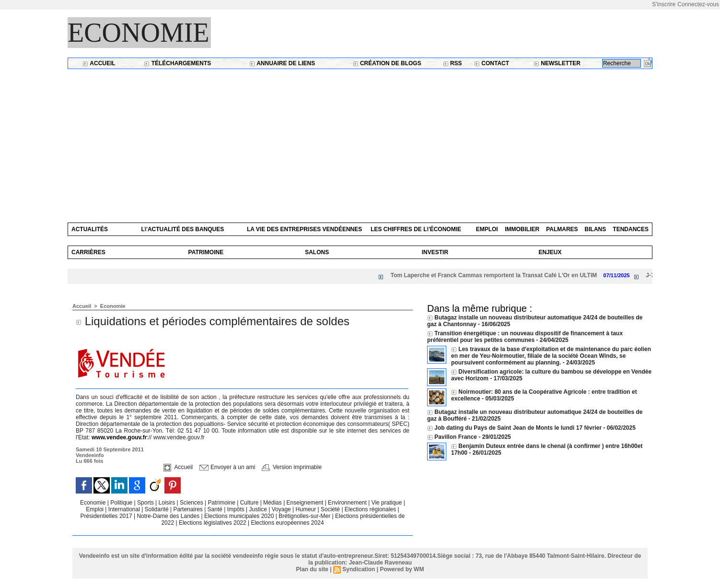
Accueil (99, 63)
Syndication (359, 569)
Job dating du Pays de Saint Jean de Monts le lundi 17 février (519, 428)
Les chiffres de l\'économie (416, 229)
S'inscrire (664, 4)
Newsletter (557, 63)
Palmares (562, 229)
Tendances (631, 229)
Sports (146, 503)
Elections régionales (371, 509)
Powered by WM (402, 569)
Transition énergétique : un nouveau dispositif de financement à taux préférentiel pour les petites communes (525, 337)
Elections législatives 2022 (213, 523)
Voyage (281, 509)
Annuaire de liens (282, 63)
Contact (492, 63)
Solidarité (157, 509)
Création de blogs (387, 63)
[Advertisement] (360, 141)
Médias (273, 503)
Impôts (236, 509)
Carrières (88, 252)
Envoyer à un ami (227, 467)
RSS (453, 63)
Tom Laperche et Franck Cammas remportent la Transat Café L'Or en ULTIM (498, 275)
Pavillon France (456, 437)
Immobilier (522, 229)
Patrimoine (206, 252)
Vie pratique (388, 503)
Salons (317, 252)
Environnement (347, 503)
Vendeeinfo (90, 455)
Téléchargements (177, 63)
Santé (216, 509)
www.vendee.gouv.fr (119, 437)
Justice (259, 509)
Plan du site (312, 569)
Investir (435, 252)
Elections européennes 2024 (287, 523)
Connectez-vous (698, 4)
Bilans (596, 229)
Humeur (307, 509)
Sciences (192, 503)
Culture (250, 503)
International (125, 509)
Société (330, 509)
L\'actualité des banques (182, 229)
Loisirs (168, 503)
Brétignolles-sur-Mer (305, 516)
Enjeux (550, 252)
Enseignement (306, 503)
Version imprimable (292, 467)
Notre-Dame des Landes (169, 516)
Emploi (487, 229)
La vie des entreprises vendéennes (304, 229)
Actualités (90, 229)
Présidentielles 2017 (107, 516)
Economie (139, 33)
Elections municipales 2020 (239, 516)
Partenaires (189, 509)
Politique (122, 503)
